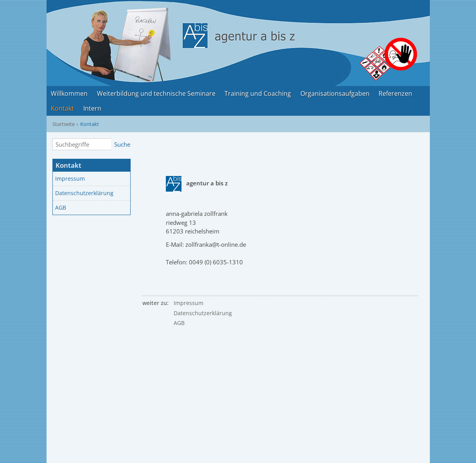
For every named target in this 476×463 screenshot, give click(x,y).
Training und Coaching (258, 93)
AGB (61, 208)
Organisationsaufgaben (335, 93)
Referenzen (395, 93)
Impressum (70, 179)
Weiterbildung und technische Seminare (156, 93)
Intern (92, 108)
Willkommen (69, 93)
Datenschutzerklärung (84, 193)
